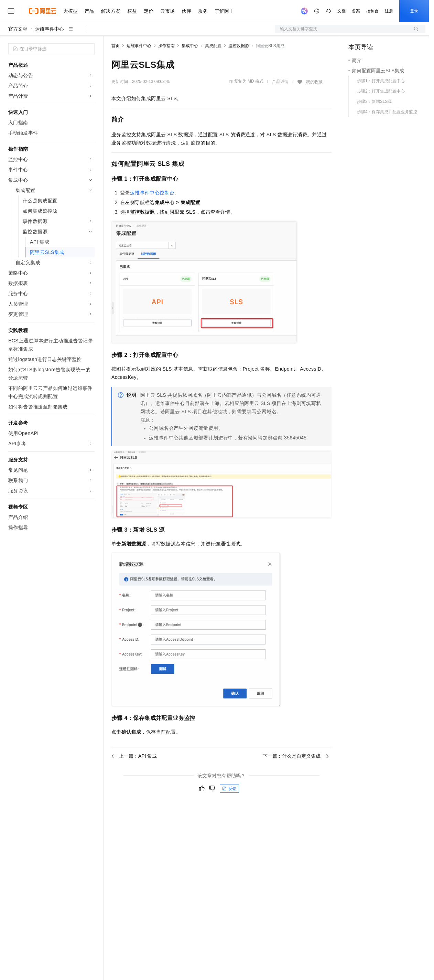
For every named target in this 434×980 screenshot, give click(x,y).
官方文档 (18, 29)
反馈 (229, 789)
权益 (132, 11)
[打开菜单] (11, 11)
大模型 (70, 11)
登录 (414, 11)
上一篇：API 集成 (134, 756)
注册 (389, 11)
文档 (341, 11)
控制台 (372, 11)
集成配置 (213, 46)
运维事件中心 (50, 29)
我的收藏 (314, 82)
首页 (116, 46)
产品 (89, 11)
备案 (356, 11)
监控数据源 (239, 46)
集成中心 (190, 46)
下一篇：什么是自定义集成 (296, 756)
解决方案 (111, 11)
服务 (203, 11)
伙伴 (186, 11)
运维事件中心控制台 (152, 193)
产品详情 (280, 82)
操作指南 (166, 46)
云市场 (167, 11)
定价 (149, 11)
